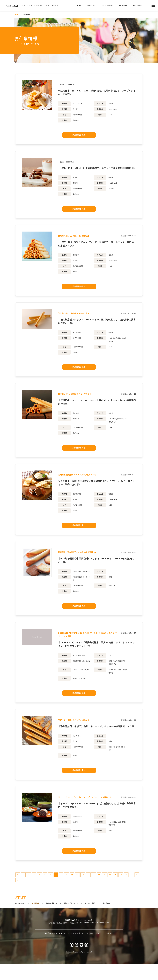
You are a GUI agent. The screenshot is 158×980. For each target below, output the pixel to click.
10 (91, 886)
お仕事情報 (123, 5)
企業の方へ (91, 5)
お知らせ (71, 948)
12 (105, 886)
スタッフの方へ (107, 5)
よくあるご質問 (97, 918)
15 (127, 886)
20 (40, 894)
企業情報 (80, 948)
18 (26, 894)
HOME (79, 5)
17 (18, 894)
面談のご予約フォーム (76, 918)
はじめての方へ (21, 918)
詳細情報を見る (79, 136)
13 (113, 886)
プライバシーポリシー (95, 948)
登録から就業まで (55, 918)
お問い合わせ (137, 5)
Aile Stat (15, 5)
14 (120, 886)
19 (33, 894)
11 (98, 886)
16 (134, 886)
